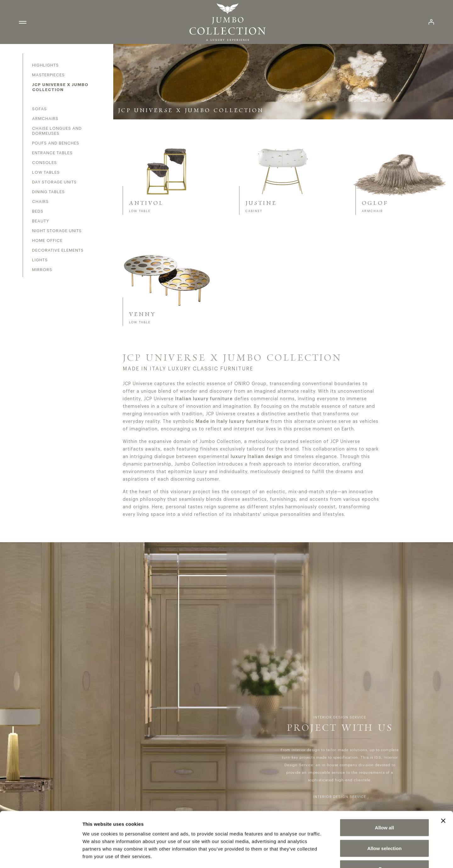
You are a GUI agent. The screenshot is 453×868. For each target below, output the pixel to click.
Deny (385, 827)
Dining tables (48, 192)
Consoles (45, 163)
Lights (40, 260)
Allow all (385, 786)
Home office (47, 240)
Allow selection (384, 806)
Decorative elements (58, 250)
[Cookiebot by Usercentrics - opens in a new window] (41, 856)
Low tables (46, 172)
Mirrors (42, 270)
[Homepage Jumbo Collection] (227, 22)
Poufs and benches (56, 143)
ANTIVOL (146, 203)
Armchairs (45, 119)
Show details (330, 856)
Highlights (45, 65)
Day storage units (54, 182)
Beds (38, 211)
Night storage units (57, 231)
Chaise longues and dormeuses (57, 131)
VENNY (143, 314)
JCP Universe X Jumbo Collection (60, 87)
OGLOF (375, 203)
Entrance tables (52, 153)
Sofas (39, 109)
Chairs (40, 202)
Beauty (41, 221)
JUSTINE (261, 203)
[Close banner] (443, 779)
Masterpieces (48, 75)
